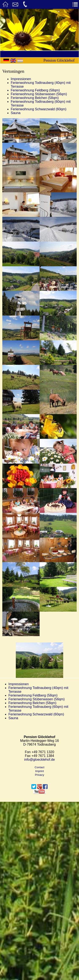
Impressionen (21, 79)
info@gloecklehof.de (39, 760)
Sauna (16, 113)
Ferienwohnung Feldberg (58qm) (35, 90)
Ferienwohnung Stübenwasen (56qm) (39, 94)
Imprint (39, 771)
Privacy (40, 775)
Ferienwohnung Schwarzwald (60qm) (39, 109)
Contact (40, 767)
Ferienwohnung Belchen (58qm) (35, 98)
